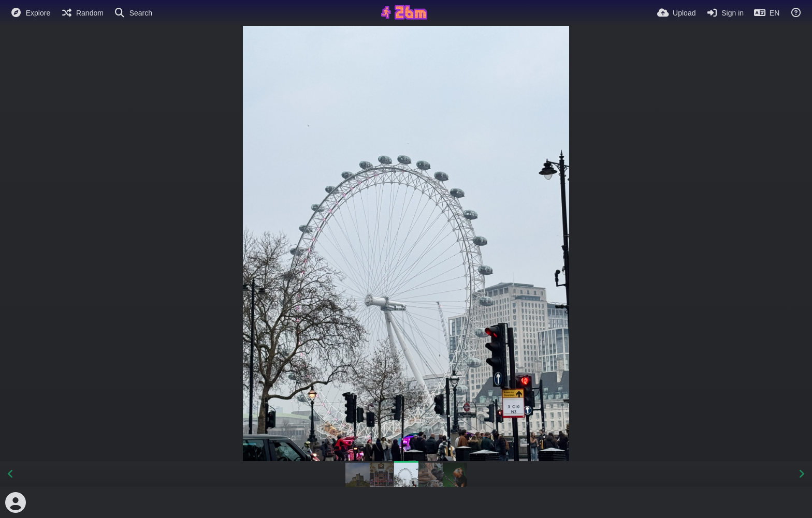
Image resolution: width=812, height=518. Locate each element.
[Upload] (676, 13)
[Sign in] (725, 13)
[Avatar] (16, 502)
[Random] (82, 13)
